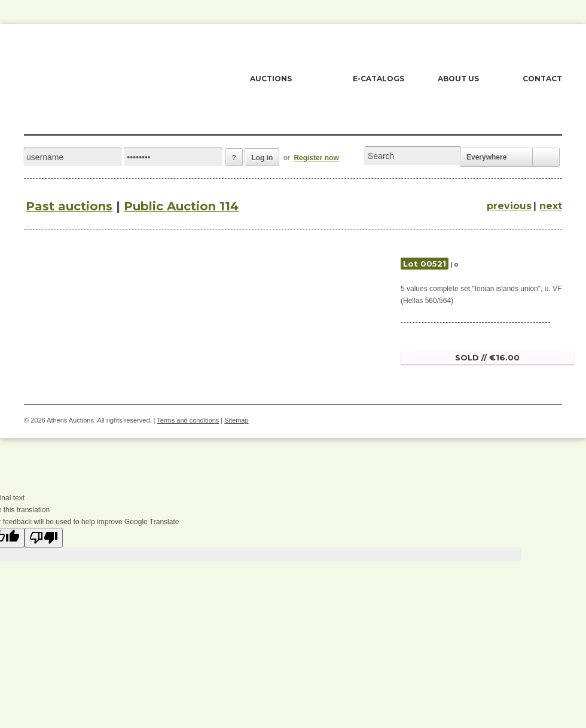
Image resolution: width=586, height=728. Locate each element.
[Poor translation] (44, 538)
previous (509, 206)
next (551, 206)
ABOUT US (458, 79)
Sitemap (236, 420)
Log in (262, 158)
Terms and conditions (188, 420)
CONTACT (542, 79)
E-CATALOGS (379, 79)
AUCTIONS (271, 79)
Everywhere (486, 157)
